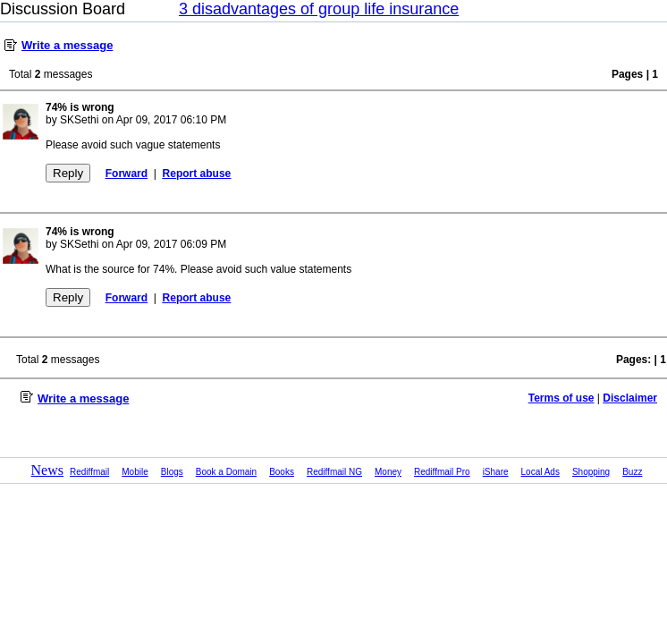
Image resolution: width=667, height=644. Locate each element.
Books (282, 472)
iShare (496, 472)
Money (388, 472)
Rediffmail (89, 472)
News (47, 470)
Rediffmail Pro (442, 472)
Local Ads (540, 472)
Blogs (172, 472)
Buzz (632, 472)
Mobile (135, 472)
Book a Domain (226, 472)
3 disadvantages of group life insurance (319, 9)
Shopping (591, 472)
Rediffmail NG (334, 472)
